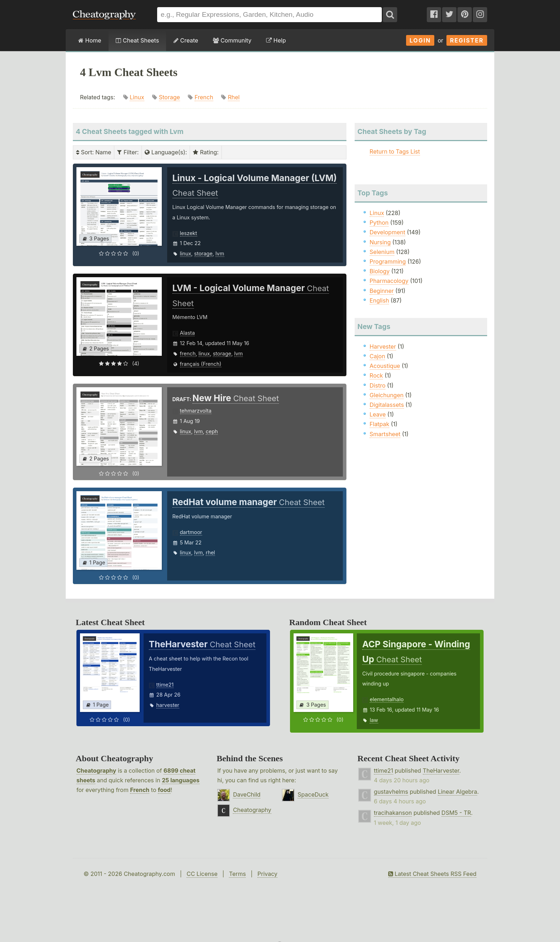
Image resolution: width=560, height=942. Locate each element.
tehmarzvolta (196, 411)
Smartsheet (385, 434)
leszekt (189, 233)
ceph (212, 431)
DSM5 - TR (456, 813)
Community (232, 40)
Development (387, 232)
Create (186, 40)
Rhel (234, 97)
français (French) (201, 364)
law (374, 720)
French (204, 97)
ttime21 (165, 685)
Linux (137, 97)
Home (90, 40)
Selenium (382, 252)
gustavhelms (391, 792)
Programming (388, 261)
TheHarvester (441, 771)
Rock (376, 375)
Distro (377, 385)
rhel (210, 552)
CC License (202, 874)
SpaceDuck (313, 794)
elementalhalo (387, 699)
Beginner (382, 291)
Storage (169, 97)
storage (204, 253)
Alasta (187, 333)
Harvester (383, 347)
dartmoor (191, 532)
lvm (220, 253)
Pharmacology (389, 281)
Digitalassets (387, 405)
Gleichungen (387, 395)
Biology (380, 271)
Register (467, 40)
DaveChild (247, 794)
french (188, 353)
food (164, 790)
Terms (237, 874)
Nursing (380, 242)
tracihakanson (393, 813)
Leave (378, 414)
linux (186, 253)
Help (276, 40)
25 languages (181, 780)
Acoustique (385, 366)
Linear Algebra (457, 792)
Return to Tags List (395, 151)
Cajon (377, 356)
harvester (168, 705)
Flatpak (379, 424)
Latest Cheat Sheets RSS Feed (432, 874)
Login (420, 40)
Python (379, 223)
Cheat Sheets (137, 40)
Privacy (267, 874)
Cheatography (96, 771)
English (379, 300)
